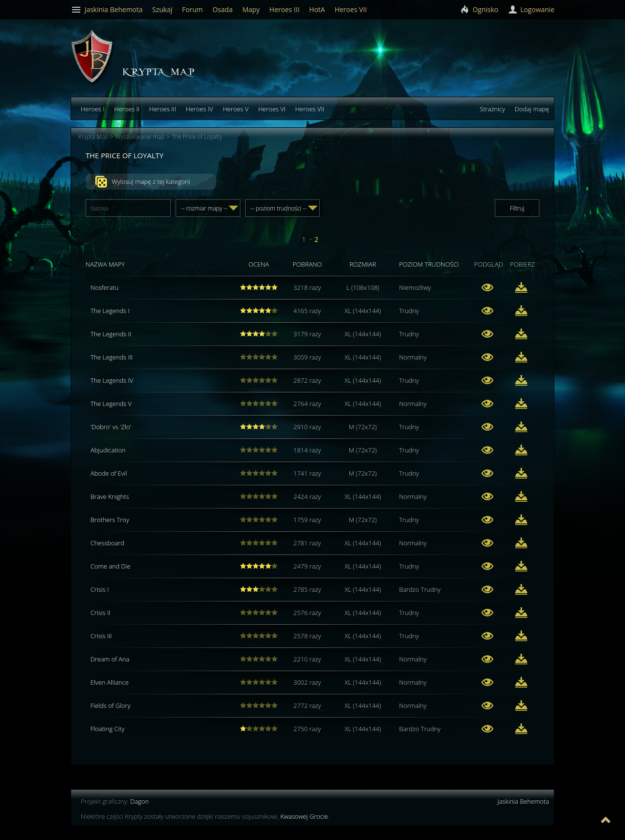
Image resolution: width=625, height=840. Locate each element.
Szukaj (163, 9)
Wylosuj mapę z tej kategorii (143, 182)
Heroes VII (310, 109)
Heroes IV (200, 109)
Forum (192, 9)
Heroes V (235, 109)
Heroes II (127, 109)
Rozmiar (363, 264)
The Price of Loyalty (197, 137)
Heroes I (93, 109)
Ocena (259, 264)
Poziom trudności (429, 264)
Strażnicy (492, 109)
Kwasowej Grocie (304, 816)
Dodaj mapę (532, 109)
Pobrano (307, 264)
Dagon (139, 801)
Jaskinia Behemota (523, 801)
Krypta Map (93, 137)
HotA (317, 9)
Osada (223, 9)
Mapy (251, 9)
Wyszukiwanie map (140, 137)
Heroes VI (272, 109)
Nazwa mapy (105, 264)
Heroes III (163, 109)
